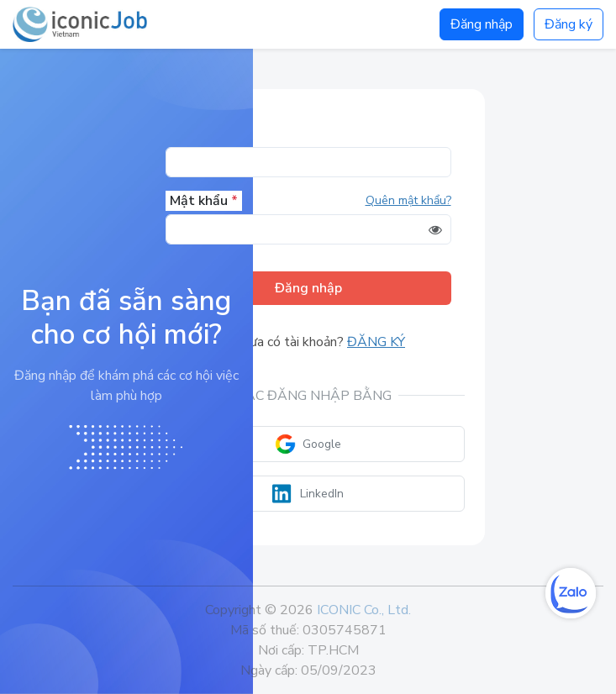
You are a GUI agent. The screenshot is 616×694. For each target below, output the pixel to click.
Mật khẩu (204, 201)
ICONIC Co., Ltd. (364, 610)
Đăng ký (569, 24)
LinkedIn (308, 494)
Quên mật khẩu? (408, 200)
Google (308, 444)
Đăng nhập (482, 24)
